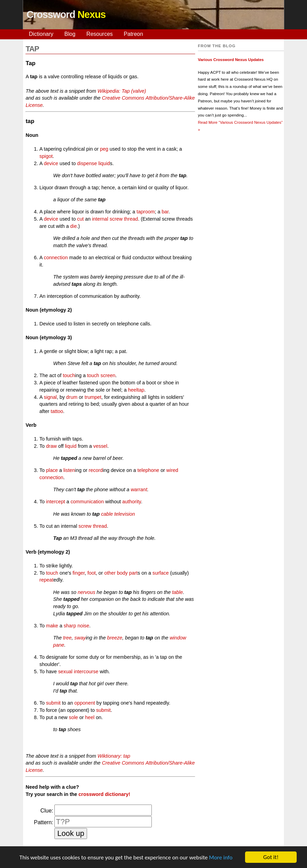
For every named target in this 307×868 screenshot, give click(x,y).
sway (80, 638)
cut (80, 219)
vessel (100, 446)
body (122, 573)
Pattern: (43, 822)
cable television (118, 514)
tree (67, 638)
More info (221, 858)
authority (131, 502)
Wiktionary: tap (114, 756)
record (96, 470)
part (133, 573)
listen (69, 470)
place (52, 470)
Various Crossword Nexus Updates (231, 60)
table (177, 592)
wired (172, 470)
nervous (87, 592)
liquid (104, 163)
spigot (46, 156)
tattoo (57, 411)
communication (87, 502)
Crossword (66, 14)
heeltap (136, 390)
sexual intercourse (78, 672)
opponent (85, 703)
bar (165, 212)
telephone (148, 470)
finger (79, 573)
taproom (146, 212)
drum (72, 397)
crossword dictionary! (104, 794)
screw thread (124, 219)
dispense (87, 163)
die (73, 226)
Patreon (134, 34)
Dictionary (41, 34)
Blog (70, 34)
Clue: (47, 811)
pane (59, 645)
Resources (99, 34)
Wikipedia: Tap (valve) (122, 91)
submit (53, 703)
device (51, 163)
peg (104, 149)
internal (100, 219)
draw (51, 446)
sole (73, 717)
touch (69, 375)
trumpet (93, 397)
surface (161, 573)
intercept (56, 502)
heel (90, 717)
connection (56, 258)
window (178, 638)
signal (50, 397)
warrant (139, 489)
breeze (115, 638)
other (110, 573)
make (52, 626)
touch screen (101, 375)
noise (83, 626)
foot (92, 573)
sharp (70, 626)
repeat (46, 580)
